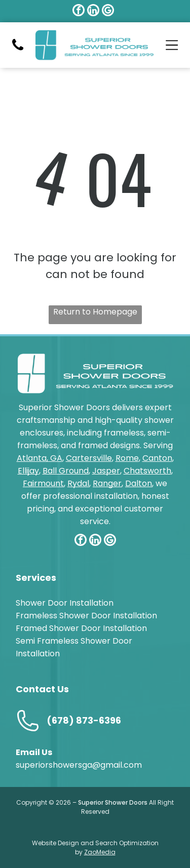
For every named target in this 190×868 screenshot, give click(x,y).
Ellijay (28, 471)
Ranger (107, 483)
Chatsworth (147, 471)
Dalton (139, 483)
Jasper (106, 471)
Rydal (78, 483)
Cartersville (89, 458)
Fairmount (43, 483)
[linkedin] (93, 11)
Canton (157, 458)
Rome (127, 458)
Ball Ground (66, 471)
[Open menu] (172, 45)
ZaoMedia (100, 852)
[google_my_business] (108, 11)
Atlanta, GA (40, 458)
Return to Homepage (95, 312)
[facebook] (79, 11)
